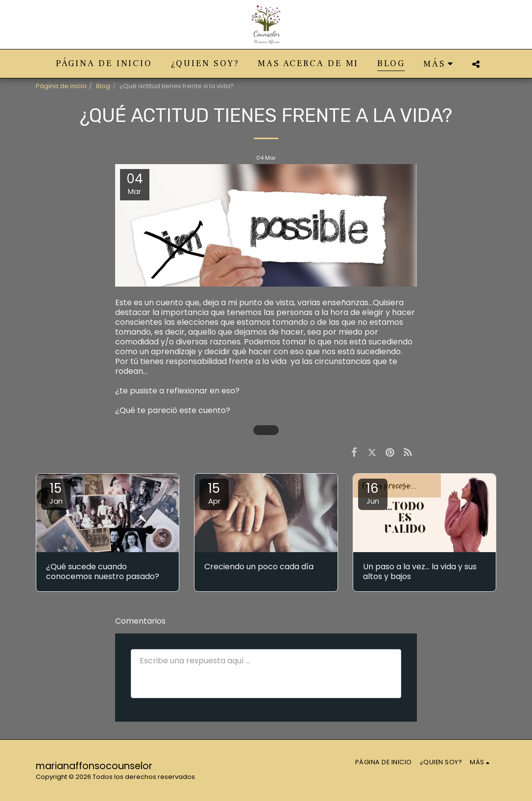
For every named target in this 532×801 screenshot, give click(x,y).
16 (373, 493)
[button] (476, 64)
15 (56, 493)
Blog (103, 86)
